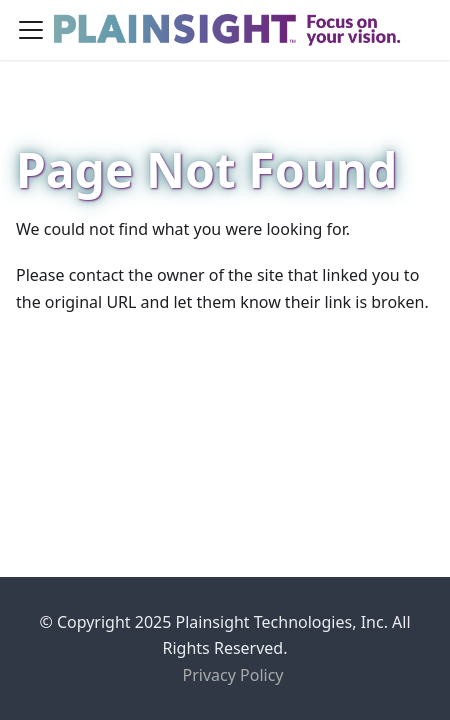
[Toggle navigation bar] (31, 30)
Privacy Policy (233, 675)
